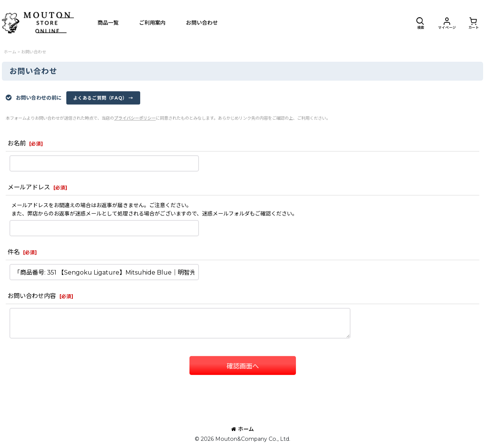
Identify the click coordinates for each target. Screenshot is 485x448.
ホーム (242, 429)
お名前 (17, 143)
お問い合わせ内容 (32, 296)
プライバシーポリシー (135, 118)
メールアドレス (29, 187)
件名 (14, 252)
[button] (421, 23)
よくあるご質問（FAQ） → (103, 98)
